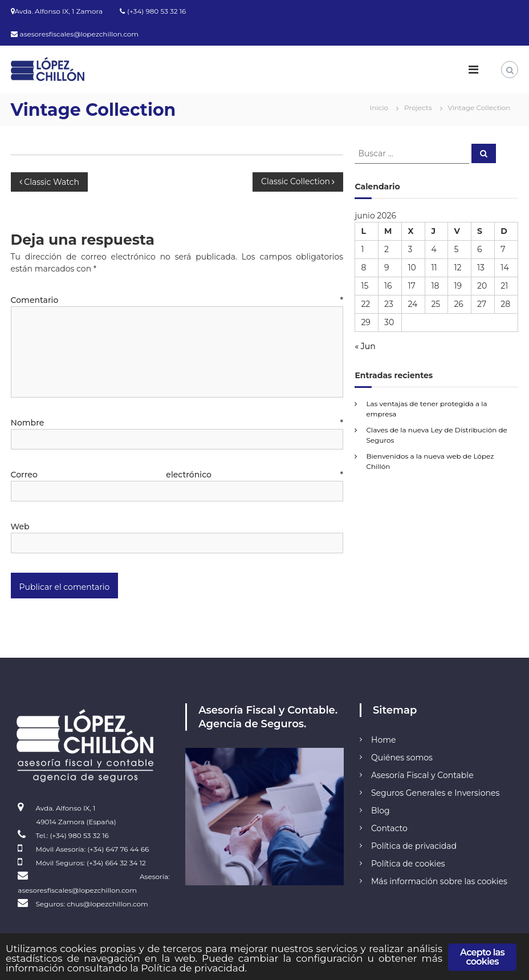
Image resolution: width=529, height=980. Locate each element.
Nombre (177, 423)
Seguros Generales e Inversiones (435, 793)
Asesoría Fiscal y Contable (422, 775)
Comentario (177, 300)
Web (20, 527)
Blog (381, 811)
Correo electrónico (177, 475)
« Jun (365, 346)
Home (383, 740)
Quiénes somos (402, 758)
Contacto (389, 828)
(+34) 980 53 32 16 (156, 11)
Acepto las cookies (482, 957)
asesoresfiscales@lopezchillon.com (80, 34)
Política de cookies (408, 864)
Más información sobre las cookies (439, 881)
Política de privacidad (414, 846)
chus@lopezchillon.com (107, 904)
